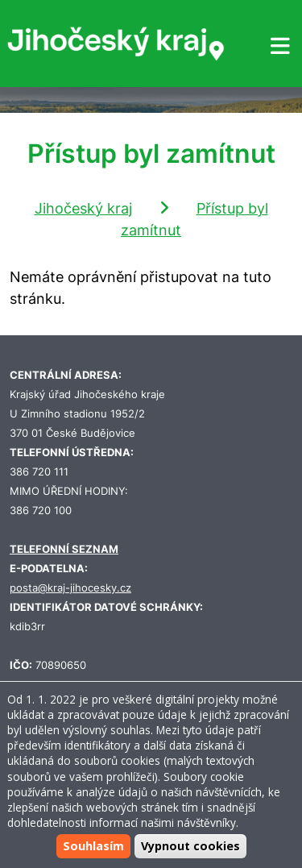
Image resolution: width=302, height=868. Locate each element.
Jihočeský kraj (83, 208)
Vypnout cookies (190, 846)
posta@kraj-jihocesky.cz (70, 588)
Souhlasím (93, 846)
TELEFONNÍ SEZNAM (64, 549)
